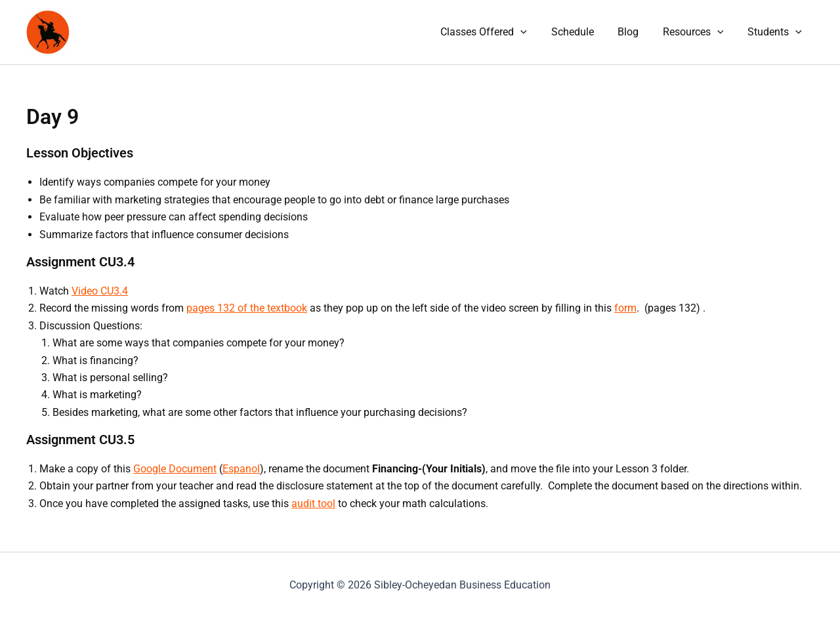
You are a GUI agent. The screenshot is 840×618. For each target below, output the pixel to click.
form (625, 308)
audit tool (313, 504)
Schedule (583, 32)
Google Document (175, 469)
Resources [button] (698, 32)
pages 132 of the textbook (247, 308)
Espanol (241, 469)
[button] (534, 32)
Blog (636, 32)
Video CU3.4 (100, 291)
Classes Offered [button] (497, 32)
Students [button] (776, 32)
